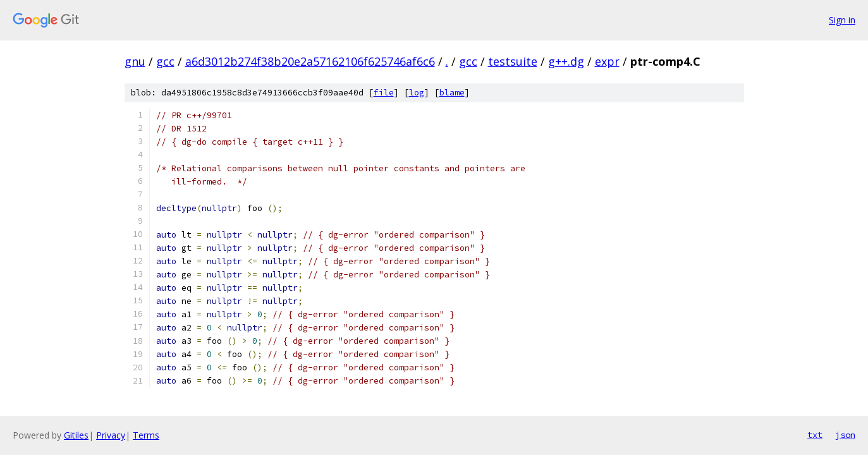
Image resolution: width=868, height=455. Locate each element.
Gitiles (76, 435)
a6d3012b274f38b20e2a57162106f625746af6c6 (310, 61)
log (417, 93)
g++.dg (566, 61)
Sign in (842, 20)
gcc (165, 61)
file (384, 93)
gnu (135, 61)
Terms (146, 435)
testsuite (513, 61)
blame (452, 93)
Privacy (111, 435)
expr (607, 61)
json (845, 435)
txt (815, 435)
